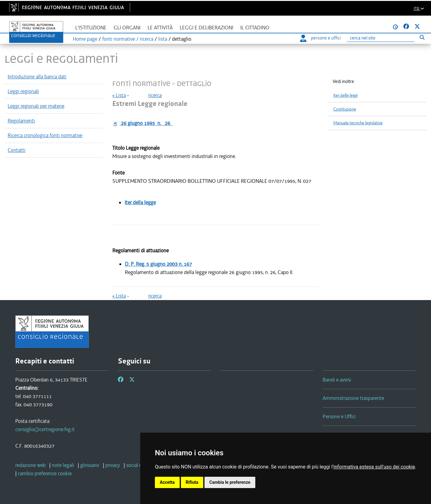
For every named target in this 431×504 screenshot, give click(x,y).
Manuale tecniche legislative (358, 123)
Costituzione (345, 109)
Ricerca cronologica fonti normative (45, 135)
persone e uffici (320, 38)
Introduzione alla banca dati (37, 77)
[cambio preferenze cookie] (45, 473)
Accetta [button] (167, 482)
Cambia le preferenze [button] (230, 482)
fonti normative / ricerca (128, 39)
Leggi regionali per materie (36, 106)
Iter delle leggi (346, 95)
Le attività (160, 28)
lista (163, 39)
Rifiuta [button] (192, 482)
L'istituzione (91, 28)
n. (146, 123)
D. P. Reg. (158, 264)
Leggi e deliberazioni (206, 28)
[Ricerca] (380, 38)
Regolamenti (21, 121)
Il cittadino (255, 28)
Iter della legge (140, 202)
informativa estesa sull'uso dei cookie (374, 467)
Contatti (17, 150)
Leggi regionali (23, 91)
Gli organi (127, 28)
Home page (85, 39)
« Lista (119, 95)
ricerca (155, 95)
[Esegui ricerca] (422, 37)
